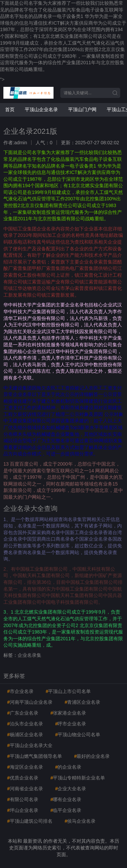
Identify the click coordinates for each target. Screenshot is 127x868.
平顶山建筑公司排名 (30, 821)
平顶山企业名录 (41, 109)
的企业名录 (68, 767)
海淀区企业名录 (25, 767)
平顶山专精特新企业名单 (78, 778)
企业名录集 (29, 655)
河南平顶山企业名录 (30, 702)
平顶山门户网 (82, 109)
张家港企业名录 (68, 713)
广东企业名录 (23, 713)
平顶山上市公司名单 (68, 691)
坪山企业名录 (23, 810)
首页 (10, 109)
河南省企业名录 (25, 789)
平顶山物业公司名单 (78, 735)
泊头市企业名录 (25, 724)
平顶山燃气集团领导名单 (35, 756)
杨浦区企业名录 (25, 735)
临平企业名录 (66, 810)
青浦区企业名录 (83, 702)
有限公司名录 (23, 799)
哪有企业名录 (66, 799)
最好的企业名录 (92, 756)
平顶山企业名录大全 (30, 745)
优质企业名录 (23, 778)
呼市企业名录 (71, 724)
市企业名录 (20, 691)
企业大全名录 (71, 789)
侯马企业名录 (80, 821)
